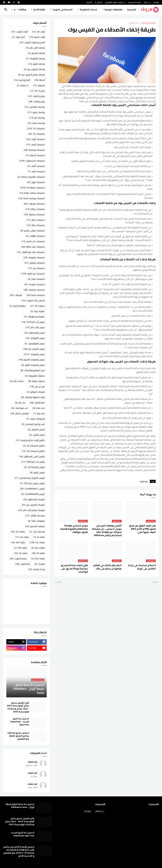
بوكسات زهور (36, 112)
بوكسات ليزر (37, 118)
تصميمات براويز (36, 182)
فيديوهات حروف (36, 419)
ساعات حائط (17, 381)
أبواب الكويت (20, 32)
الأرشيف (89, 2)
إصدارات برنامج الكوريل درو (31, 75)
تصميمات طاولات (35, 236)
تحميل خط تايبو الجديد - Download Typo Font (20, 722)
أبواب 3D (39, 32)
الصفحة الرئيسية (149, 23)
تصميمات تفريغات (34, 204)
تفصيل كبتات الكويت (33, 300)
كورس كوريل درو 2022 (32, 483)
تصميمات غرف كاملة (33, 247)
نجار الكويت (23, 564)
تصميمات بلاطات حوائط (32, 193)
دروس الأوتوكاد (35, 338)
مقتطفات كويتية (114, 9)
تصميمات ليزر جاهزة (33, 274)
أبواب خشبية (37, 37)
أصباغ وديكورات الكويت (32, 42)
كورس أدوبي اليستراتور (32, 456)
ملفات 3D (18, 532)
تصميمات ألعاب (36, 166)
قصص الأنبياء (37, 435)
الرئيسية (156, 2)
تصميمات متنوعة (35, 284)
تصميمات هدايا (36, 295)
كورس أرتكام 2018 (34, 467)
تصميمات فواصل (35, 263)
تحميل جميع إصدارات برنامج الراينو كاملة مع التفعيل (18, 736)
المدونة (39, 85)
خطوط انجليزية (18, 306)
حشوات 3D (37, 306)
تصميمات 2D (36, 128)
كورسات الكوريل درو (33, 505)
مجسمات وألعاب (35, 516)
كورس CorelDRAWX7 (32, 489)
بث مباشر (23, 85)
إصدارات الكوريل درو (34, 69)
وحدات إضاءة (37, 569)
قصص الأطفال (36, 429)
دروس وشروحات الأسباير (32, 360)
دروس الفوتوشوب (35, 343)
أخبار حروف (18, 37)
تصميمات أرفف (35, 145)
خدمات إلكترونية (88, 9)
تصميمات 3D (37, 134)
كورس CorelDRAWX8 (33, 494)
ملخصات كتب (37, 532)
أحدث (155, 582)
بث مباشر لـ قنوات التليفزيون (115, 2)
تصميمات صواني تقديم (33, 231)
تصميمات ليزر (37, 268)
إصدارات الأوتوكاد (35, 59)
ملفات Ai (39, 537)
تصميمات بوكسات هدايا (32, 198)
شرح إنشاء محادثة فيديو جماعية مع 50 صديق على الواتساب (74, 569)
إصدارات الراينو (36, 64)
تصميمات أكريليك (35, 155)
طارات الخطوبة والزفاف (33, 397)
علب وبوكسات (20, 408)
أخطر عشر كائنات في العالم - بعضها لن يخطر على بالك (107, 567)
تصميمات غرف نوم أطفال (31, 252)
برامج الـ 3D (37, 91)
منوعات (40, 564)
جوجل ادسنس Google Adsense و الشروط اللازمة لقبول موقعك (74, 529)
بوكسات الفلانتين (35, 107)
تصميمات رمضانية (34, 214)
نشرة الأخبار (39, 9)
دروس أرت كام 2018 (33, 322)
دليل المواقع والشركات (33, 370)
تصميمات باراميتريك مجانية (31, 177)
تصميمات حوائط (35, 209)
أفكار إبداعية (22, 80)
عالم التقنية (134, 23)
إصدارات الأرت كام (35, 48)
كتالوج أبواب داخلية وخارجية (30, 440)
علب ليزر (20, 403)
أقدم (59, 582)
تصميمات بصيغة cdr (33, 188)
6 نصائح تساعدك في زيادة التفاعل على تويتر (142, 567)
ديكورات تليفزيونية (35, 376)
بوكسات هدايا (36, 123)
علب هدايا (39, 408)
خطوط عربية (38, 311)
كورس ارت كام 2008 (33, 462)
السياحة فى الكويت (62, 9)
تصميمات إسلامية (34, 150)
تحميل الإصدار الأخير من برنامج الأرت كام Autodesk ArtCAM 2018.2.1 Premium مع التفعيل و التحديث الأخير (19, 851)
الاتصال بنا (99, 2)
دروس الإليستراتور (35, 333)
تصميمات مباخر (36, 279)
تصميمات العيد (36, 171)
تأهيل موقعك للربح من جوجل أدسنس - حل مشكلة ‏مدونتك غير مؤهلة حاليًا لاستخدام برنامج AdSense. (107, 530)
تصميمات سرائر (36, 225)
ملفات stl (21, 553)
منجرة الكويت (18, 559)
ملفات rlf (38, 553)
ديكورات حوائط (36, 381)
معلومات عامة (36, 521)
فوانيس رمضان (20, 413)
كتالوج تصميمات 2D (34, 446)
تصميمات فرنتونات (34, 257)
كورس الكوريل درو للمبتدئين (30, 478)
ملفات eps (38, 548)
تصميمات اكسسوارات (32, 161)
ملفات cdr (37, 542)
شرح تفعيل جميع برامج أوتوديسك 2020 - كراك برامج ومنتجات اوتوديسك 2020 (18, 707)
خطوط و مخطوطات (34, 317)
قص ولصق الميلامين (33, 424)
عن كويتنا (147, 2)
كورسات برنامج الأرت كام (32, 510)
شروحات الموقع (36, 392)
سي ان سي (37, 386)
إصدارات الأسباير (36, 53)
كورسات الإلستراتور (34, 499)
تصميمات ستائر (36, 220)
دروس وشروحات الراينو (33, 365)
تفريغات (16, 295)
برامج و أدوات (36, 96)
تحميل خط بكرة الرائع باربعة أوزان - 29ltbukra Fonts (20, 806)
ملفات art (22, 537)
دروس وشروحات (34, 354)
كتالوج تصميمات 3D (33, 451)
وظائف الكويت (18, 9)
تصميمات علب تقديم (33, 241)
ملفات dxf (18, 542)
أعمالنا (40, 80)
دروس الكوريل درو (34, 349)
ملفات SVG (38, 559)
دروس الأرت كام (35, 327)
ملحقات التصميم (35, 526)
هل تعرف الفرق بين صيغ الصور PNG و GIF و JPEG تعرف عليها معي (143, 529)
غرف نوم (39, 413)
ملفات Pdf (20, 548)
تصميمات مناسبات (34, 290)
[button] (14, 10)
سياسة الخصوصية (135, 2)
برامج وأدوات (37, 102)
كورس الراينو (37, 473)
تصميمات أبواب (36, 139)
